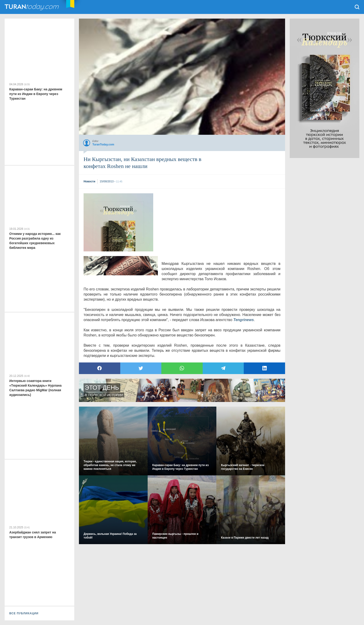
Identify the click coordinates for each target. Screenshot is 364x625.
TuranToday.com (32, 7)
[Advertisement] (118, 222)
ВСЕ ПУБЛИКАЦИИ (24, 613)
